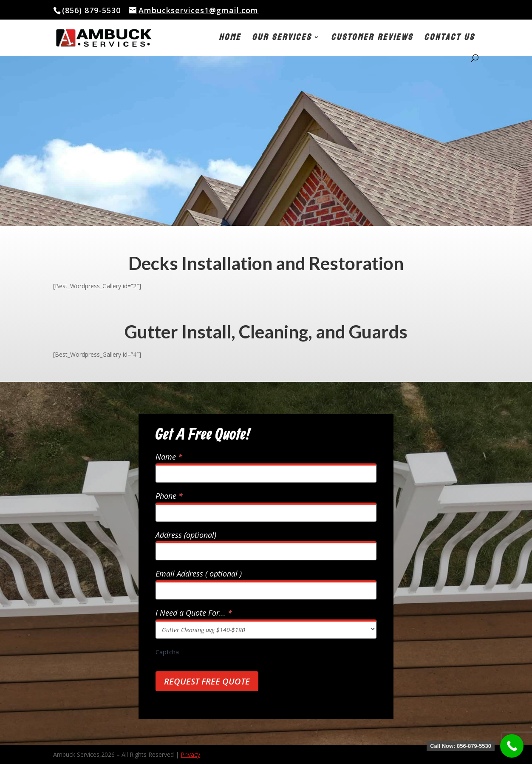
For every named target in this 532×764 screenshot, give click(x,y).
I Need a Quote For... (194, 613)
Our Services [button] (282, 40)
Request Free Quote (207, 681)
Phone (169, 496)
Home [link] (230, 40)
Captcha (167, 652)
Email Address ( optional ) (199, 574)
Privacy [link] (190, 754)
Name (169, 457)
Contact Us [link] (449, 40)
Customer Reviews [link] (372, 40)
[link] (134, 37)
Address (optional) (186, 535)
